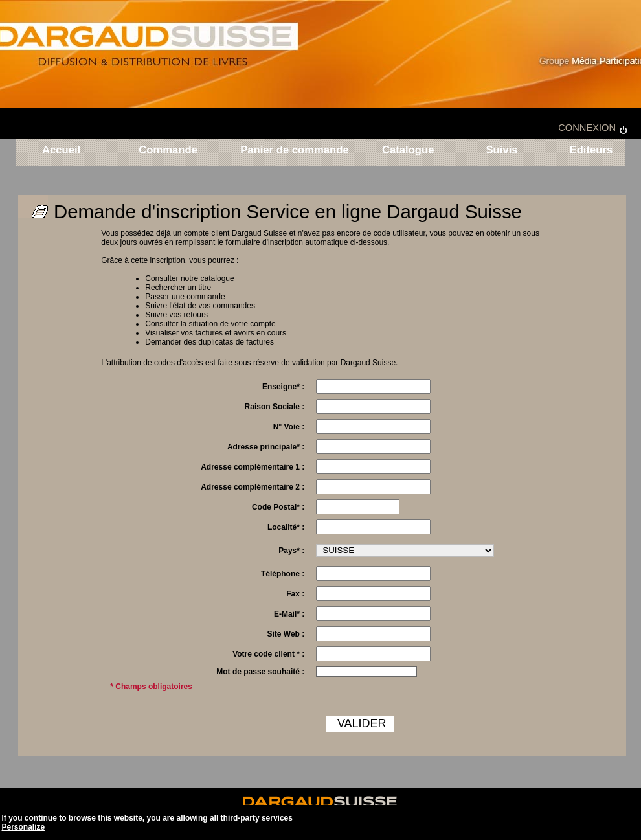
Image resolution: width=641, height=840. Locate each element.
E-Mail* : (289, 614)
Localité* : (286, 527)
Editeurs (589, 151)
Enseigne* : (283, 387)
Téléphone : (283, 574)
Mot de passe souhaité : (260, 672)
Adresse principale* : (266, 447)
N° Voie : (289, 427)
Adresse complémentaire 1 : (253, 467)
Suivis (501, 151)
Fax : (295, 594)
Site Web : (286, 634)
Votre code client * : (268, 654)
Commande (168, 151)
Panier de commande (295, 151)
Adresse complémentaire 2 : (253, 487)
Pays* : (291, 551)
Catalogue (408, 151)
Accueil (61, 151)
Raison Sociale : (275, 407)
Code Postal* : (278, 507)
